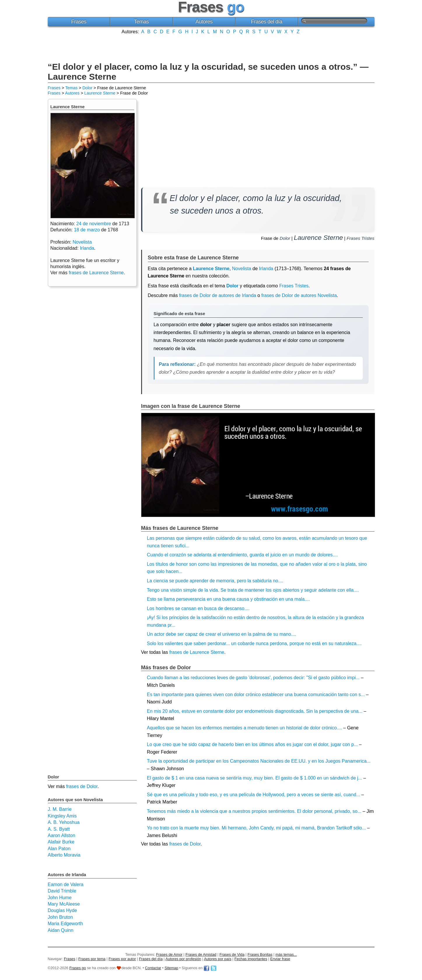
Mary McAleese (64, 904)
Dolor (87, 88)
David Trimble (62, 891)
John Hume (60, 898)
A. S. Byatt (59, 829)
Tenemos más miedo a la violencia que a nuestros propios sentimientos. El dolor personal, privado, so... (254, 811)
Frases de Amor (169, 954)
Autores (204, 22)
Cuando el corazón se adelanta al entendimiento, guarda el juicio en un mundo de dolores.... (242, 555)
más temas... (286, 954)
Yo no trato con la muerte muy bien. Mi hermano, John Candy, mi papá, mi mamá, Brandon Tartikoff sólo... (256, 828)
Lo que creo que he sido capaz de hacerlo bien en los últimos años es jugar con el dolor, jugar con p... (252, 744)
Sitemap (171, 968)
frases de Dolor (185, 844)
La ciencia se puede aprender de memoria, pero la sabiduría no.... (215, 581)
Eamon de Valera (66, 884)
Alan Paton (59, 849)
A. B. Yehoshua (64, 822)
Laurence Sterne (100, 93)
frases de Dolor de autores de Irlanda (218, 295)
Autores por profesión (183, 959)
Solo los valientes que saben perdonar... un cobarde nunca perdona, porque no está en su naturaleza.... (254, 643)
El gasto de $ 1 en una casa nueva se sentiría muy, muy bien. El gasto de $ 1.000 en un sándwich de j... (255, 778)
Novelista (242, 269)
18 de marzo (87, 230)
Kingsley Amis (62, 816)
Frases (79, 22)
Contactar (153, 968)
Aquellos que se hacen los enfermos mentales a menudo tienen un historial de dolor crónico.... (245, 728)
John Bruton (60, 917)
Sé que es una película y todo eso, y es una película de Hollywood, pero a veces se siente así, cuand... (254, 795)
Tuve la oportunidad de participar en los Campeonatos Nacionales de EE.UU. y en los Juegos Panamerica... (259, 761)
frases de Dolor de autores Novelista (299, 295)
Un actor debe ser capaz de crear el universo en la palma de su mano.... (222, 634)
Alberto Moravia (64, 855)
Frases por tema (92, 959)
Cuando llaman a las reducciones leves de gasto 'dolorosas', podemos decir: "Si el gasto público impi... (253, 678)
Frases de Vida (232, 954)
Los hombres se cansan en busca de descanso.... (198, 608)
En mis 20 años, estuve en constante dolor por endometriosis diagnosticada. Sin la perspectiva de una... (255, 711)
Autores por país (218, 959)
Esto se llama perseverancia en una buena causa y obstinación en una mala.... (228, 599)
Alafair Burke (61, 842)
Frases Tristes (360, 238)
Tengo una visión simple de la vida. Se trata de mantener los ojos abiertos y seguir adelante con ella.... (253, 590)
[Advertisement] (211, 48)
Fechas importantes (251, 959)
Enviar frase (280, 959)
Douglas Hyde (63, 910)
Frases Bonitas (260, 954)
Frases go (78, 968)
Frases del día (267, 22)
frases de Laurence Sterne (197, 652)
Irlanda (266, 269)
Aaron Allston (62, 835)
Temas (141, 22)
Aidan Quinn (61, 930)
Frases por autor (122, 959)
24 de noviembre (93, 224)
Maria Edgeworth (65, 924)
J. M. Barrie (60, 809)
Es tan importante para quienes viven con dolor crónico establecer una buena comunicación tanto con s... (256, 695)
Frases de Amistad (201, 954)
